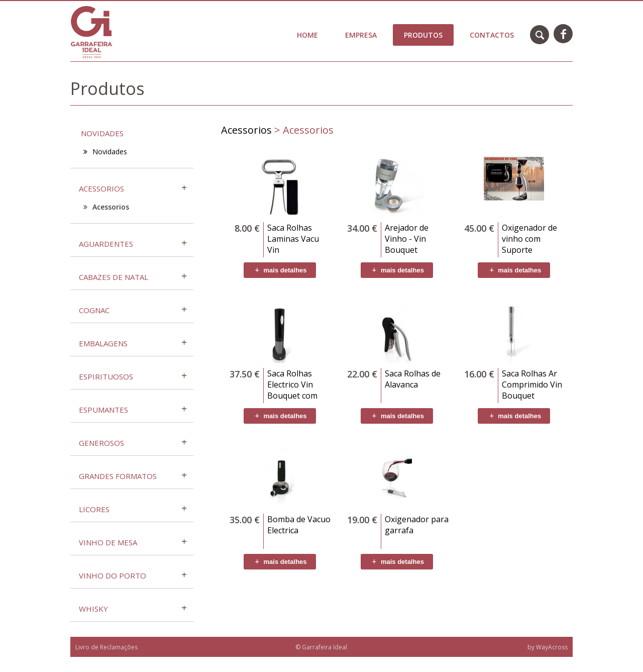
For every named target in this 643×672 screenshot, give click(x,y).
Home (307, 35)
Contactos (492, 35)
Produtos (423, 35)
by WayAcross (548, 647)
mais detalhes (280, 270)
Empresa (361, 35)
